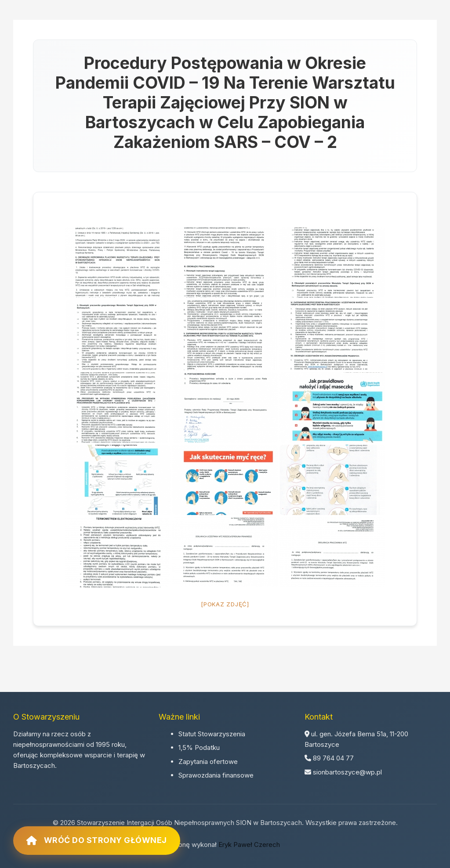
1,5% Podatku (199, 747)
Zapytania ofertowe (208, 762)
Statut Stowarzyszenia (212, 734)
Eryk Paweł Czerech (249, 845)
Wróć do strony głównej (97, 840)
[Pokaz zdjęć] (225, 604)
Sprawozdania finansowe (216, 775)
